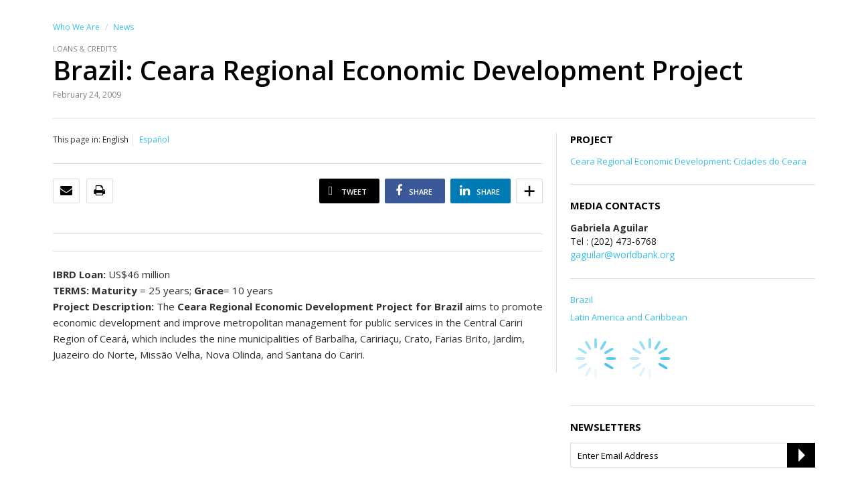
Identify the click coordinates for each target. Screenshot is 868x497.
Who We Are (76, 27)
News (123, 27)
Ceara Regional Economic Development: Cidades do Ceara (688, 161)
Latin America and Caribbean (629, 317)
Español (154, 139)
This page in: (77, 139)
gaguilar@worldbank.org (622, 255)
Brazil (582, 300)
